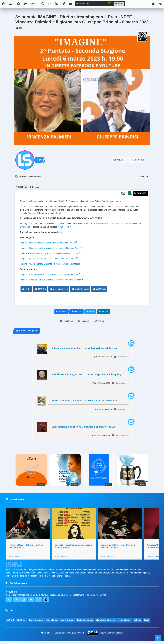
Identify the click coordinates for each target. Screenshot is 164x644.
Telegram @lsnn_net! (97, 598)
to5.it (147, 623)
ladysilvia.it (52, 623)
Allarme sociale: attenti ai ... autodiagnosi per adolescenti (85, 350)
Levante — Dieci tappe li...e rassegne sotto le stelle (73, 549)
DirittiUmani (99, 291)
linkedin (104, 314)
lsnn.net (46, 636)
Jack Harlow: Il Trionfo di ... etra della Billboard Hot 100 (84, 429)
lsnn (39, 160)
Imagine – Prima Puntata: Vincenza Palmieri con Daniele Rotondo (50, 276)
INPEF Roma (65, 228)
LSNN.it (10, 623)
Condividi (61, 314)
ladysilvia (118, 160)
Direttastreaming (80, 291)
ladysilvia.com (36, 623)
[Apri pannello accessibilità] (18, 4)
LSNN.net (22, 623)
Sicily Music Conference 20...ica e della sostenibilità (118, 549)
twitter (90, 314)
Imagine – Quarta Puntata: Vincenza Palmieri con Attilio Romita (49, 260)
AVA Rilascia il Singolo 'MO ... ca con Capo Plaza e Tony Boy (87, 377)
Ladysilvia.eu (67, 623)
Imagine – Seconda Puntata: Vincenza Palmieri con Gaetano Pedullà (51, 249)
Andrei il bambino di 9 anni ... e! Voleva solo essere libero (84, 403)
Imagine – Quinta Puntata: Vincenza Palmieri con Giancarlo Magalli (50, 266)
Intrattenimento (122, 385)
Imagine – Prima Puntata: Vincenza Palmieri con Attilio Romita (48, 244)
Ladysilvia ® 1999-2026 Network (70, 636)
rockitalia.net (125, 623)
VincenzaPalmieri (59, 291)
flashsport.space (85, 623)
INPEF (26, 291)
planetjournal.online (106, 623)
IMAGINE (40, 291)
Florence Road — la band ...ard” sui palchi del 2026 (26, 549)
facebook (76, 314)
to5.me (138, 623)
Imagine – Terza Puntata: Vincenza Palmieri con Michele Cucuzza (50, 255)
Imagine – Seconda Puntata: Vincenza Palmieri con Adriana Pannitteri (52, 282)
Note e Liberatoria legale (112, 636)
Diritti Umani (139, 160)
